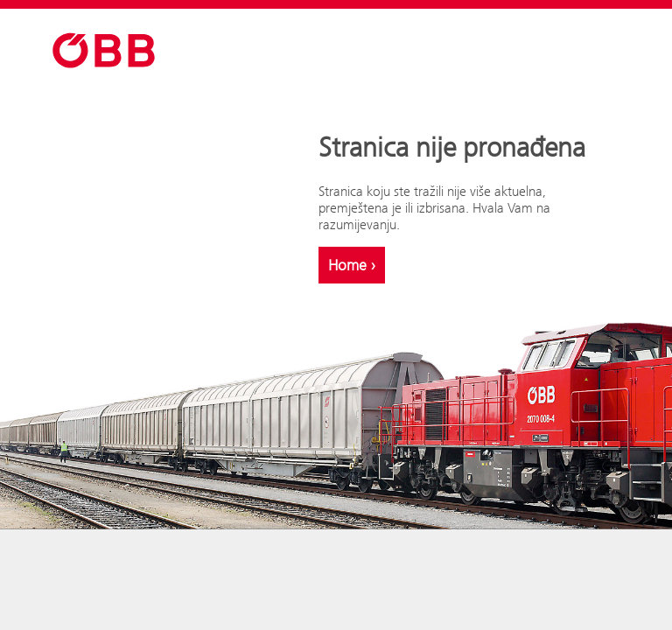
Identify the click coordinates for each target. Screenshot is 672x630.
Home (352, 265)
